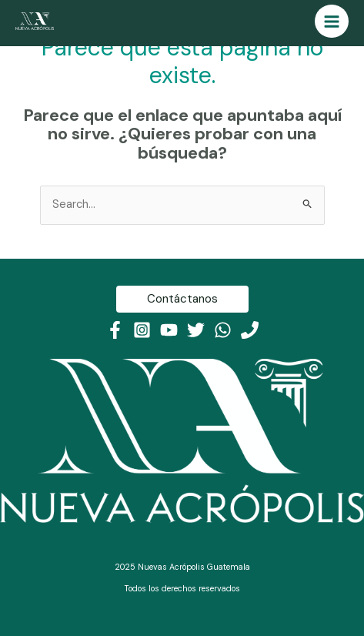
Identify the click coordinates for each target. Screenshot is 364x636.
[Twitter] (196, 330)
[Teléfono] (250, 330)
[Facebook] (115, 330)
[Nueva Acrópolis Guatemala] (35, 21)
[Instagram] (142, 330)
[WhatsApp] (223, 330)
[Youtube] (169, 330)
